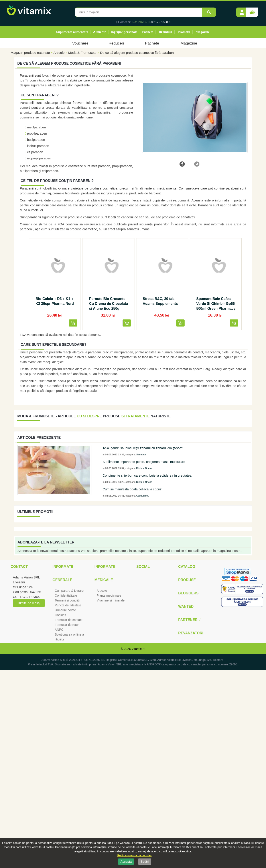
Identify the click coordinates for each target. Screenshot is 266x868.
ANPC (59, 630)
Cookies (60, 615)
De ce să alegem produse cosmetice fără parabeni (137, 53)
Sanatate (141, 454)
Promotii (184, 32)
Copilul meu (143, 496)
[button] (242, 11)
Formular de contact (69, 620)
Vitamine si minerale (111, 600)
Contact (19, 567)
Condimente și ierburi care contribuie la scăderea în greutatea (147, 476)
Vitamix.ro (138, 649)
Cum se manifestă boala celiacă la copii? (132, 489)
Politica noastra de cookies (135, 855)
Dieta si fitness (144, 468)
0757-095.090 (161, 22)
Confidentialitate (66, 595)
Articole (59, 53)
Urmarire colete (65, 610)
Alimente (99, 32)
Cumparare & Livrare (69, 591)
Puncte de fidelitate (68, 605)
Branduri (166, 32)
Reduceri (116, 43)
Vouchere (80, 43)
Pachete (148, 32)
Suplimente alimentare (72, 32)
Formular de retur (67, 625)
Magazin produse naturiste (30, 53)
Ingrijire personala (124, 32)
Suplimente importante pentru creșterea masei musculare (144, 462)
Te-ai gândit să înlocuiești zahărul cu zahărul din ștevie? (143, 448)
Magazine (203, 32)
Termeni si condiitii (67, 600)
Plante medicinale (109, 595)
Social (143, 567)
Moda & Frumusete (82, 53)
